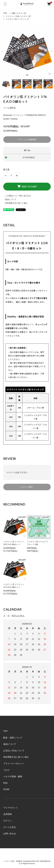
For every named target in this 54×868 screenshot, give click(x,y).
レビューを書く (27, 487)
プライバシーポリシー (14, 764)
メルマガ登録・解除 (13, 776)
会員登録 (8, 814)
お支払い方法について (14, 751)
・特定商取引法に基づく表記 (15, 203)
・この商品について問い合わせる (17, 196)
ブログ (6, 770)
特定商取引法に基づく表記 (16, 757)
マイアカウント (11, 808)
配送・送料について (13, 738)
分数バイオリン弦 (19, 13)
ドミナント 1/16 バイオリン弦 (18, 16)
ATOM (6, 789)
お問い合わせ (10, 834)
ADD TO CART (27, 186)
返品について (10, 744)
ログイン (8, 821)
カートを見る (10, 827)
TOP (5, 13)
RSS (5, 783)
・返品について (10, 199)
